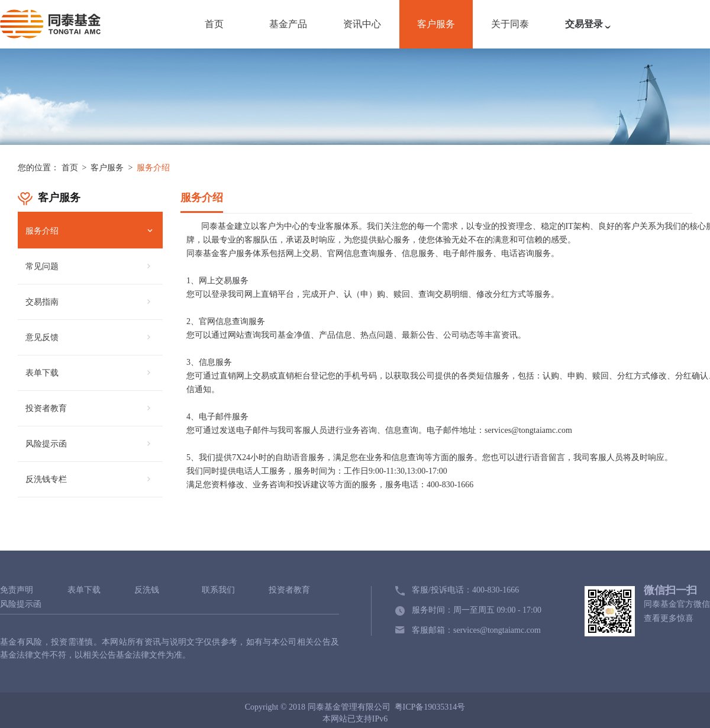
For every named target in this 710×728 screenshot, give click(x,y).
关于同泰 (510, 24)
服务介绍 (153, 168)
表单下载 (42, 373)
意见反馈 (42, 337)
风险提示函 (46, 444)
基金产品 (288, 24)
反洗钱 (147, 590)
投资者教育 (46, 408)
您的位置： (38, 168)
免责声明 (17, 590)
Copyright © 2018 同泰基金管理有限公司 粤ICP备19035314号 (355, 707)
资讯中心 (362, 24)
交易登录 (590, 30)
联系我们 (218, 590)
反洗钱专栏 (46, 479)
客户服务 (436, 24)
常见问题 (42, 266)
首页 (214, 24)
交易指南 (42, 302)
